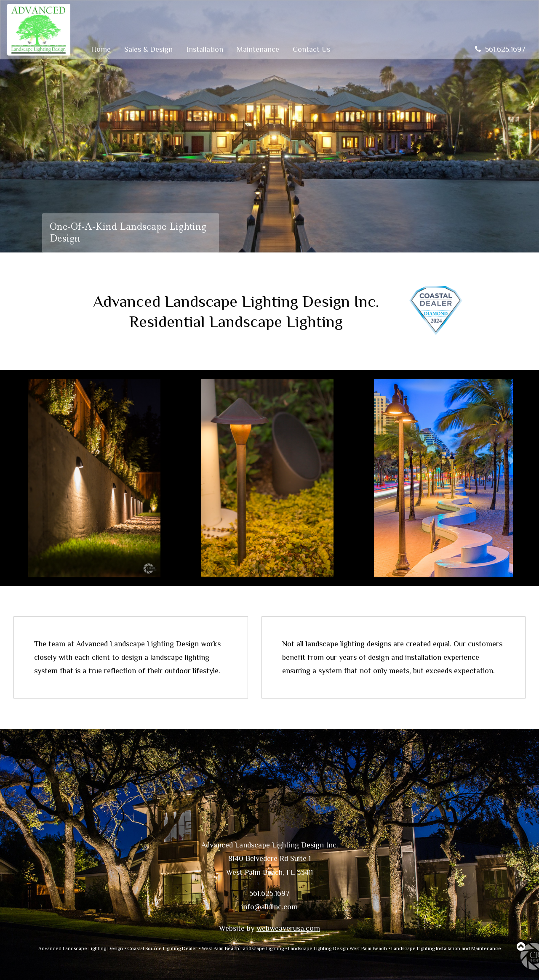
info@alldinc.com (269, 907)
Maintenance (258, 49)
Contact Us (311, 49)
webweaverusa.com (288, 928)
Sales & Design (148, 49)
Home (101, 49)
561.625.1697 (500, 49)
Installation (205, 49)
